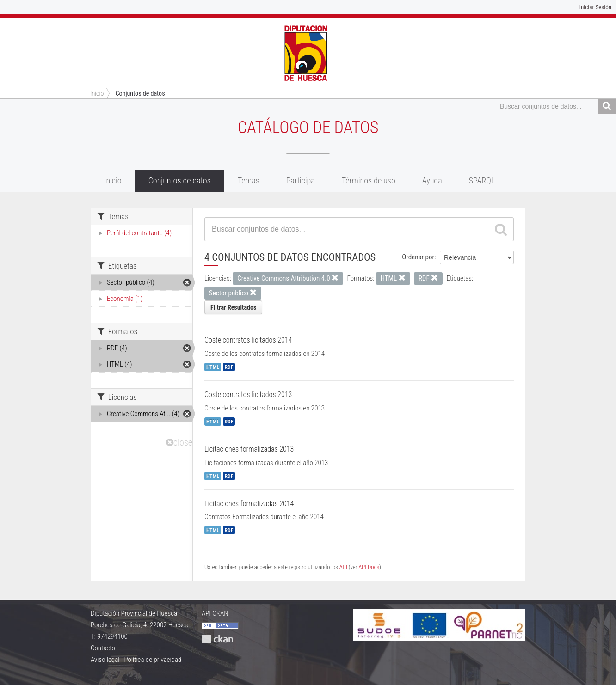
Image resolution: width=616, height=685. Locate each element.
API (343, 567)
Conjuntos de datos (140, 93)
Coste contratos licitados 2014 (248, 340)
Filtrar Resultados (233, 307)
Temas (249, 180)
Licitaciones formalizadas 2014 (249, 504)
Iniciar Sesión (595, 7)
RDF (229, 367)
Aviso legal (105, 660)
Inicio (113, 180)
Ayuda (432, 180)
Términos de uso (369, 180)
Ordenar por (418, 257)
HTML (213, 367)
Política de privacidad (153, 660)
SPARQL (482, 180)
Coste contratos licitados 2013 (248, 394)
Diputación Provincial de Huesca (134, 613)
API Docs (369, 567)
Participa (301, 180)
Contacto (103, 648)
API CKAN (215, 613)
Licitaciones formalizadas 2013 (249, 449)
